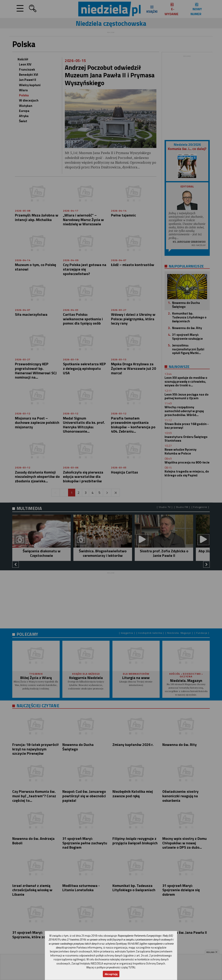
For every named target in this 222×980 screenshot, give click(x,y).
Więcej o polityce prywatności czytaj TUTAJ (111, 967)
